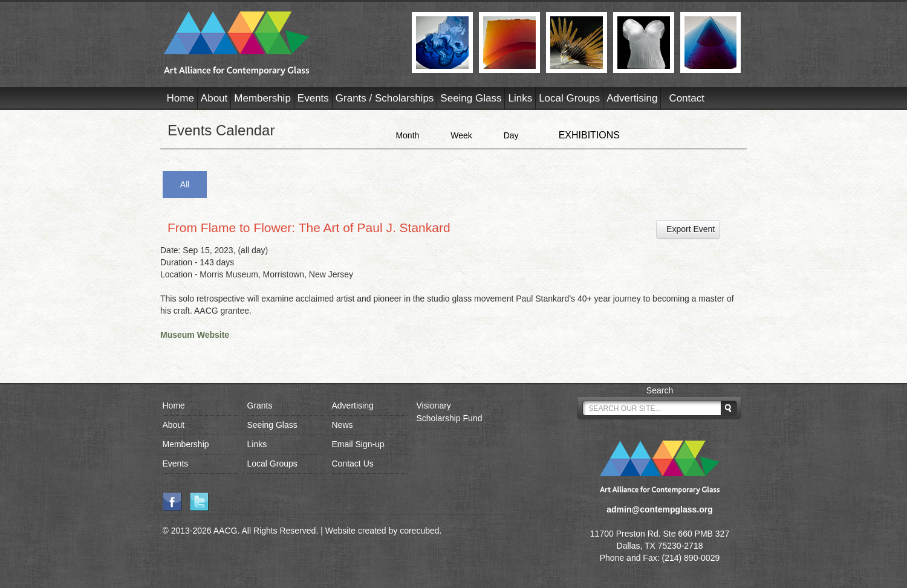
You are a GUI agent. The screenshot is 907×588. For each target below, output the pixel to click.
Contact (687, 98)
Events (313, 98)
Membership (262, 98)
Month (407, 135)
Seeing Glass (471, 98)
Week (461, 135)
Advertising (632, 98)
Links (520, 98)
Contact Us (353, 464)
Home (180, 98)
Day (511, 135)
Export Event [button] (688, 229)
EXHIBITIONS (589, 135)
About (214, 98)
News (343, 425)
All (185, 184)
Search (660, 390)
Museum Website (195, 335)
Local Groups (569, 98)
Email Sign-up (358, 444)
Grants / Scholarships (385, 98)
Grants (260, 405)
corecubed (419, 531)
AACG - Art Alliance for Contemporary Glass (280, 44)
